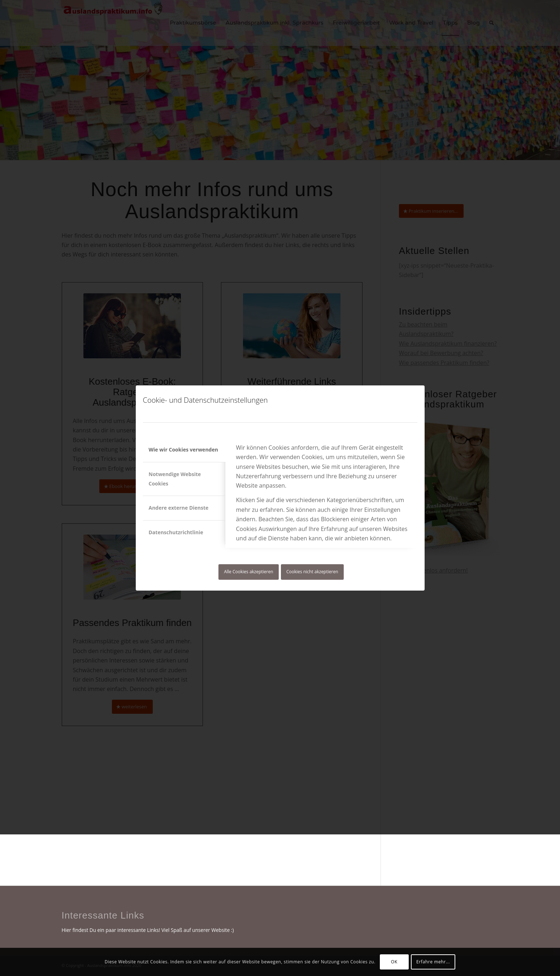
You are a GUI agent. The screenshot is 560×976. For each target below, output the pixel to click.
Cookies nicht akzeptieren (312, 572)
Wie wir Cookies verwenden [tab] (183, 450)
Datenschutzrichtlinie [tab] (176, 532)
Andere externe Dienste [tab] (179, 508)
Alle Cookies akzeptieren (248, 572)
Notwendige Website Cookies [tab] (175, 479)
